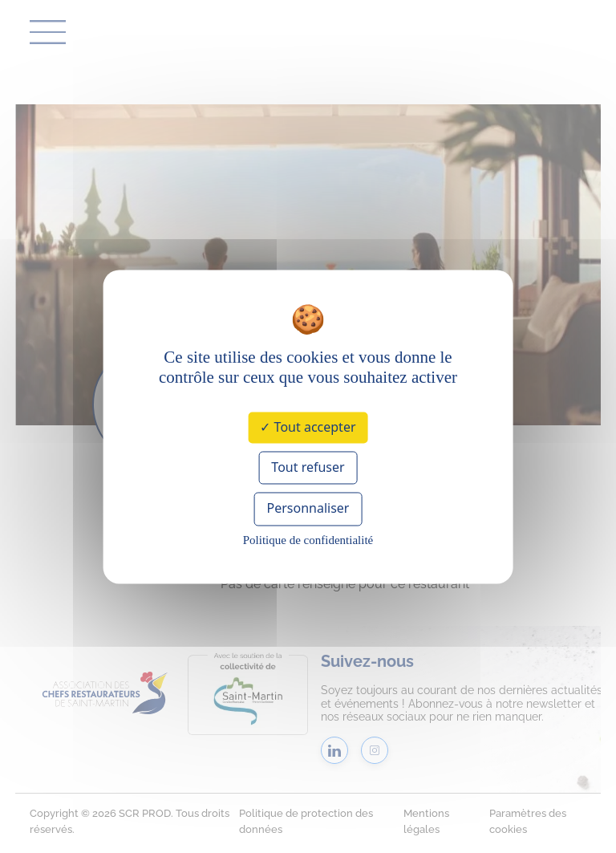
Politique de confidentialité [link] (308, 540)
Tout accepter (308, 427)
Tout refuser (308, 468)
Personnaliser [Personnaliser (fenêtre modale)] (308, 509)
